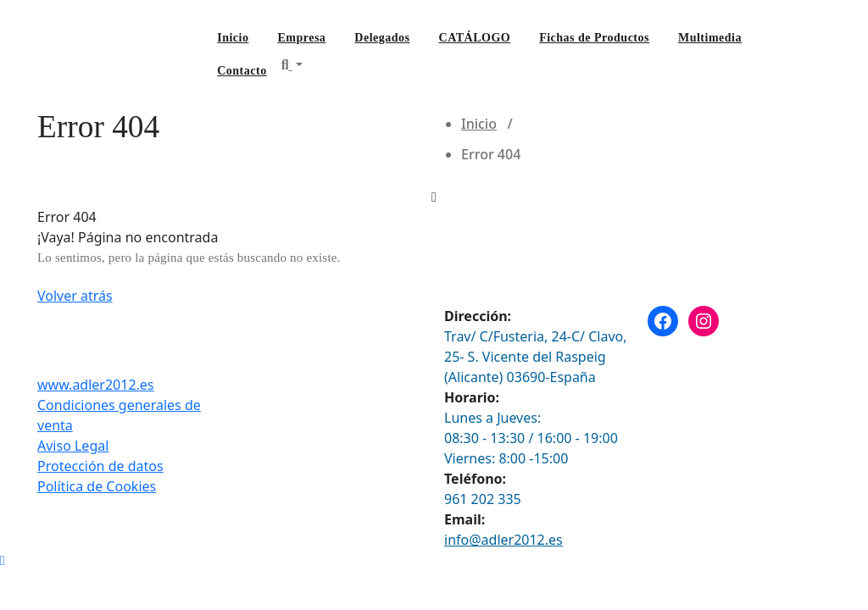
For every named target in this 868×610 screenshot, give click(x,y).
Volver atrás (75, 296)
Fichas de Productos (594, 38)
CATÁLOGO (475, 38)
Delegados (382, 38)
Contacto (242, 71)
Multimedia (710, 38)
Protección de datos (100, 466)
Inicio (233, 38)
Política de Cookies (97, 486)
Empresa (301, 38)
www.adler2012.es (96, 385)
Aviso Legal (73, 446)
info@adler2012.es (504, 540)
